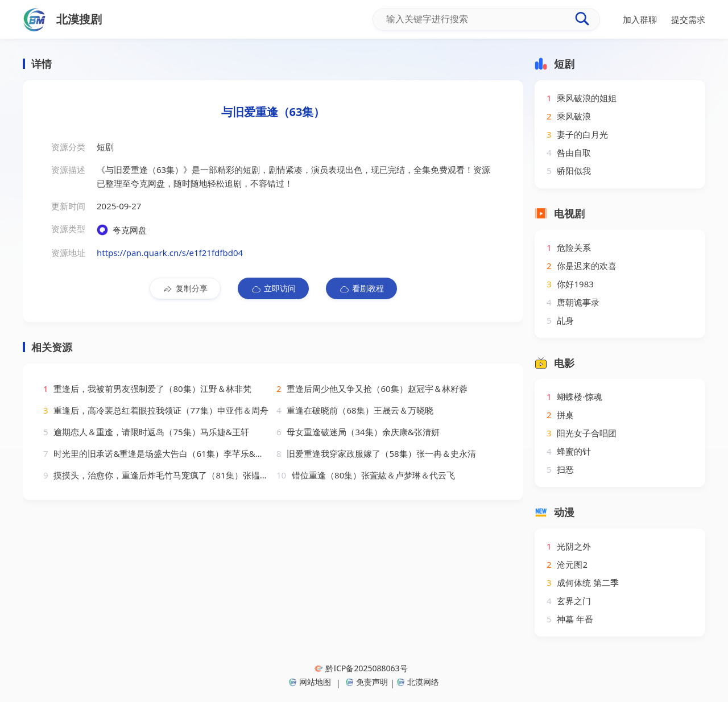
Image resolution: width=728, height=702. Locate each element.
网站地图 (310, 682)
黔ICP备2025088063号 (361, 668)
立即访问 (273, 288)
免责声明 (367, 682)
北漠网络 (418, 682)
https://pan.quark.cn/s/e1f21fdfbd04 (170, 253)
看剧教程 (361, 288)
